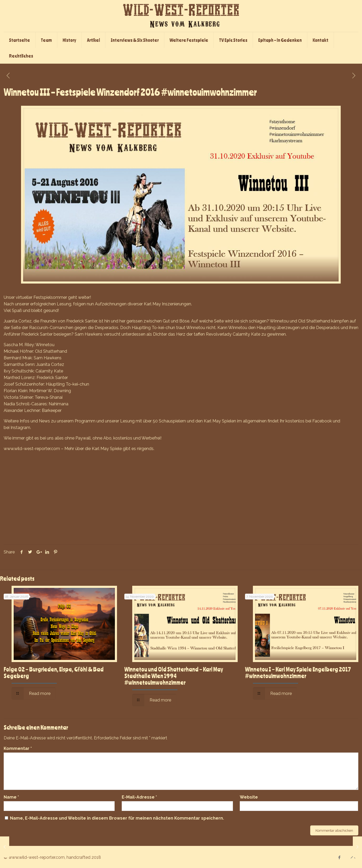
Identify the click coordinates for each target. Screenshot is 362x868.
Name (11, 797)
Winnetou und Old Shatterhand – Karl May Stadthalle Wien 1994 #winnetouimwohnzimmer (174, 676)
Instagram (20, 428)
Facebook (322, 421)
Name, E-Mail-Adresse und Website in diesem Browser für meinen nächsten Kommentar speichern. (117, 818)
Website (249, 797)
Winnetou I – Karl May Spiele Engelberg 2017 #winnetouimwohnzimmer (298, 672)
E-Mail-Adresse (139, 797)
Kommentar (18, 748)
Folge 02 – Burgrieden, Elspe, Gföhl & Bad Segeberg (54, 672)
